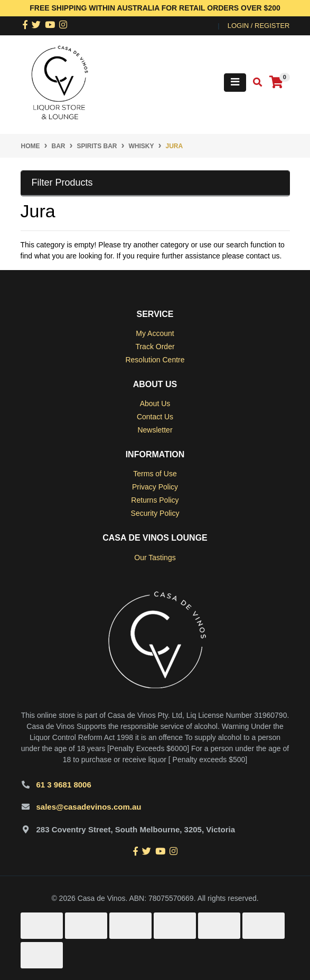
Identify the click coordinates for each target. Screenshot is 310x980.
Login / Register (259, 26)
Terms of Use (155, 474)
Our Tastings (155, 558)
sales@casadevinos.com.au (89, 807)
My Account (155, 333)
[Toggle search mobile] (254, 83)
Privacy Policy (155, 487)
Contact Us (155, 417)
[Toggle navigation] (235, 83)
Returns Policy (155, 500)
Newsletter (155, 430)
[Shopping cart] (276, 83)
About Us (155, 403)
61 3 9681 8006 (64, 785)
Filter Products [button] (62, 182)
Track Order (155, 347)
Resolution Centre (155, 360)
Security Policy (155, 513)
